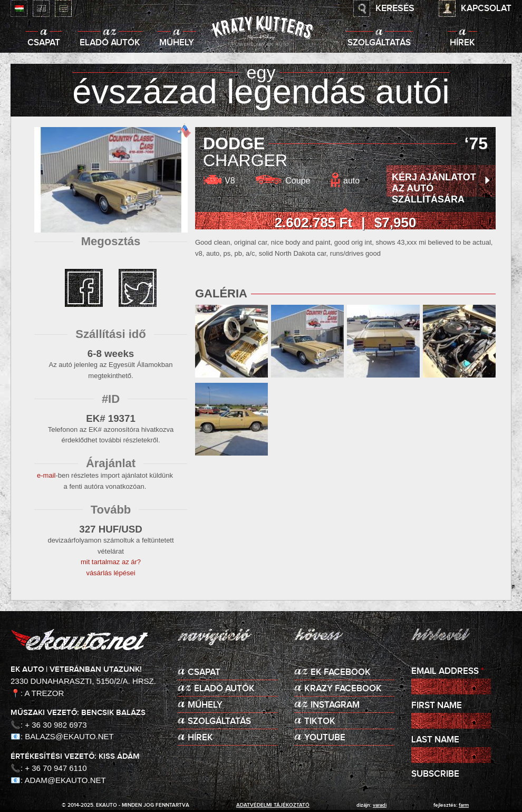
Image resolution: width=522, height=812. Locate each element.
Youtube (325, 738)
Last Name (435, 740)
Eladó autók (110, 43)
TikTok (320, 722)
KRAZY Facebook (343, 689)
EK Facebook (341, 673)
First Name (437, 706)
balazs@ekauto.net (69, 736)
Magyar (19, 8)
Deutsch (63, 8)
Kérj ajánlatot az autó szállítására (434, 188)
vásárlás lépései (110, 573)
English (41, 8)
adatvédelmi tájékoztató (273, 805)
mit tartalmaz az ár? (111, 562)
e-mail (46, 475)
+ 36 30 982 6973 (56, 725)
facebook (84, 288)
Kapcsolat (486, 9)
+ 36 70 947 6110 (56, 768)
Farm (464, 805)
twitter (138, 288)
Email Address (448, 671)
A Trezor (45, 693)
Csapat (44, 43)
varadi (380, 805)
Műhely (177, 43)
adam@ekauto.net (65, 780)
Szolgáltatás (379, 43)
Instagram (335, 705)
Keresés (395, 8)
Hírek (462, 43)
